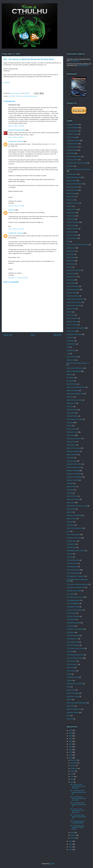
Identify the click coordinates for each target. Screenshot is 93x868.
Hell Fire (69, 312)
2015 (71, 758)
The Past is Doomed (73, 616)
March (73, 832)
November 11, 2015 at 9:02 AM (18, 278)
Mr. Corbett (70, 381)
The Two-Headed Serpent (75, 658)
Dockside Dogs (71, 274)
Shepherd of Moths (73, 480)
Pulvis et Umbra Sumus (74, 439)
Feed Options (75, 61)
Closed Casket (71, 216)
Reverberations (71, 445)
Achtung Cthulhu (72, 150)
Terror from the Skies (73, 535)
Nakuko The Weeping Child (75, 394)
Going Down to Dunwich (74, 302)
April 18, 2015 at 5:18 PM (16, 126)
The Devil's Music (72, 563)
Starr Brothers (71, 509)
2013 (71, 844)
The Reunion (71, 632)
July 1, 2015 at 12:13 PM (16, 229)
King (68, 347)
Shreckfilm (70, 483)
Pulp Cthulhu (71, 435)
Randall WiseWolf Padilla (17, 130)
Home (33, 335)
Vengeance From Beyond (75, 684)
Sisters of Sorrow (72, 496)
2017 (71, 752)
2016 (71, 755)
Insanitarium (71, 341)
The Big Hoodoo (72, 541)
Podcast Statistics (83, 65)
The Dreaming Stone (73, 570)
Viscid (69, 687)
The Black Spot (71, 547)
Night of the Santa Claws (74, 400)
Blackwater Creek (72, 190)
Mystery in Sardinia (73, 390)
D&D (68, 241)
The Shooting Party (73, 642)
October (73, 766)
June (72, 777)
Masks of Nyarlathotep (74, 371)
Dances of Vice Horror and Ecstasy (78, 245)
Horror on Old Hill (72, 325)
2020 (71, 744)
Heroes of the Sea (72, 318)
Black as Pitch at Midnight (75, 184)
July (72, 774)
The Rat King (71, 626)
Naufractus (70, 397)
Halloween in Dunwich (74, 306)
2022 (71, 739)
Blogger (52, 864)
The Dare (70, 557)
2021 (71, 741)
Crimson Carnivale (73, 229)
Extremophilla (71, 283)
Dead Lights (70, 254)
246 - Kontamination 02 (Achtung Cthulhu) (77, 822)
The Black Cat (71, 544)
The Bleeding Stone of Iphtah (76, 551)
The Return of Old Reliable (75, 629)
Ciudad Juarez (71, 213)
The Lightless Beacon (73, 600)
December (74, 760)
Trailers (69, 674)
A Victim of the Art (72, 147)
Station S (70, 512)
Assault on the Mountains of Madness (78, 169)
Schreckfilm (70, 458)
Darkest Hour (71, 248)
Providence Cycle (72, 432)
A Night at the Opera (73, 141)
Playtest (69, 426)
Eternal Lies (70, 280)
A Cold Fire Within (72, 128)
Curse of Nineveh (72, 238)
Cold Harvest (71, 219)
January (73, 838)
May (72, 779)
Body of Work (71, 197)
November (74, 763)
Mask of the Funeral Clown (75, 368)
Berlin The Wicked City (74, 177)
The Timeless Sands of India (76, 648)
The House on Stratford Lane (76, 587)
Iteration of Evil (71, 344)
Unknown (12, 210)
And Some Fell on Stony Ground (77, 163)
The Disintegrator (72, 567)
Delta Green (71, 261)
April (72, 782)
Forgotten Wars (72, 293)
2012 (71, 847)
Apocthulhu (70, 166)
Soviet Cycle (71, 503)
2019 (71, 747)
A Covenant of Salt (73, 131)
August (73, 771)
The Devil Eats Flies (73, 560)
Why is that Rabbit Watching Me (77, 703)
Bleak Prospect (71, 193)
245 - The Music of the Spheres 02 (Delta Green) (77, 827)
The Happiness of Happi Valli (76, 576)
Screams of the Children (74, 464)
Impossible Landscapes (74, 334)
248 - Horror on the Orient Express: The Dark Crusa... (77, 811)
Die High (69, 267)
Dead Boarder (71, 251)
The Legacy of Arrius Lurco (75, 597)
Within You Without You (74, 709)
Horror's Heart (71, 331)
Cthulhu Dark (71, 232)
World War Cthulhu (73, 712)
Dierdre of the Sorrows (74, 270)
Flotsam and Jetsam (73, 290)
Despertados (71, 264)
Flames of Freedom (73, 286)
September (74, 768)
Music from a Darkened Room (76, 387)
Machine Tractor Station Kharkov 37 (78, 363)
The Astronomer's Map (74, 538)
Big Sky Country (72, 181)
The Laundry (71, 594)
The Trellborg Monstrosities (75, 655)
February (74, 835)
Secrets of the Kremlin (74, 467)
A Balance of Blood (73, 125)
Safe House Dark (72, 455)
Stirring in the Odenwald (74, 515)
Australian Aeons (72, 174)
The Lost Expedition (73, 603)
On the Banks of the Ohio (75, 419)
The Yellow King (72, 661)
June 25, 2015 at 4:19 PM (16, 206)
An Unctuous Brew (73, 160)
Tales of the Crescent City (75, 528)
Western (69, 700)
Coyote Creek (71, 225)
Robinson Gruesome (73, 451)
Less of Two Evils (72, 357)
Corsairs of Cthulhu (73, 222)
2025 (71, 730)
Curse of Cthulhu (72, 235)
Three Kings (71, 668)
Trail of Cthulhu (71, 671)
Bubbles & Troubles (73, 203)
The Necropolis (71, 613)
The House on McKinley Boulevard (27, 96)
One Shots (12, 96)
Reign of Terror (71, 442)
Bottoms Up (70, 200)
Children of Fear (72, 209)
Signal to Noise (71, 486)
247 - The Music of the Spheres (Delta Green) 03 (78, 817)
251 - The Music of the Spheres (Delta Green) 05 (78, 792)
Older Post (57, 335)
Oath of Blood (71, 413)
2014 (71, 841)
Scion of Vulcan (72, 461)
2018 (71, 750)
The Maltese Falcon (73, 607)
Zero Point (70, 719)
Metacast (70, 374)
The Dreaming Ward (73, 573)
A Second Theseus (73, 144)
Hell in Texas (71, 315)
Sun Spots (70, 522)
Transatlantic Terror (73, 677)
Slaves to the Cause (73, 499)
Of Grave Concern (72, 416)
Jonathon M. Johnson (16, 141)
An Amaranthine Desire (74, 157)
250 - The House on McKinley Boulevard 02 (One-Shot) (78, 798)
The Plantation (71, 619)
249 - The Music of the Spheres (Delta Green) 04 (78, 804)
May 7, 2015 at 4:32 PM (16, 137)
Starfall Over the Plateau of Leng (77, 506)
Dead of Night (71, 257)
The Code (70, 554)
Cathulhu (70, 206)
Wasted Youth (71, 690)
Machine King (71, 360)
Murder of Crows (72, 384)
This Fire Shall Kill (72, 664)
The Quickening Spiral (74, 623)
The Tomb (70, 652)
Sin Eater (70, 493)
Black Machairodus (73, 187)
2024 (71, 733)
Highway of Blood (72, 322)
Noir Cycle (70, 407)
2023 (71, 736)
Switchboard (71, 525)
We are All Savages (73, 693)
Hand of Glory (71, 309)
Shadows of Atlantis (73, 471)
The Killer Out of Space (74, 591)
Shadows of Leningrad (74, 474)
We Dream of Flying (73, 696)
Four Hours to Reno (73, 296)
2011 (71, 850)
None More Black (72, 410)
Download (7, 83)
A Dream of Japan (72, 134)
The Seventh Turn (72, 639)
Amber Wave (71, 153)
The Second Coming (73, 635)
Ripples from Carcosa (73, 448)
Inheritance (70, 338)
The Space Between (73, 645)
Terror (69, 531)
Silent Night (70, 490)
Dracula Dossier (72, 277)
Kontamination (71, 350)
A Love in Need (71, 137)
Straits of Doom (72, 519)
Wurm (69, 716)
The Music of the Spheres (75, 610)
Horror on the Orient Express (76, 328)
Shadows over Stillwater (74, 477)
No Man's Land (71, 403)
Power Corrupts (72, 429)
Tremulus (70, 680)
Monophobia (71, 378)
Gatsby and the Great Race (75, 299)
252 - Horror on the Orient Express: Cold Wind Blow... (77, 786)
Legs (68, 354)
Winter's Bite (71, 706)
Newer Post (8, 335)
